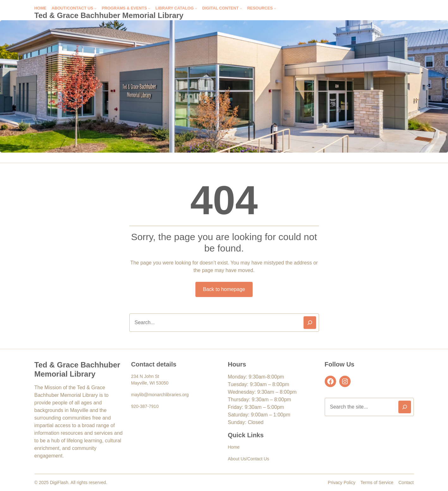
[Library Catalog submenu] (196, 8)
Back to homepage (224, 289)
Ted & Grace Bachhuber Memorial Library (109, 15)
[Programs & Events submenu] (149, 8)
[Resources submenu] (275, 8)
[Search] (310, 323)
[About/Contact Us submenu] (95, 8)
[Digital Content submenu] (241, 8)
